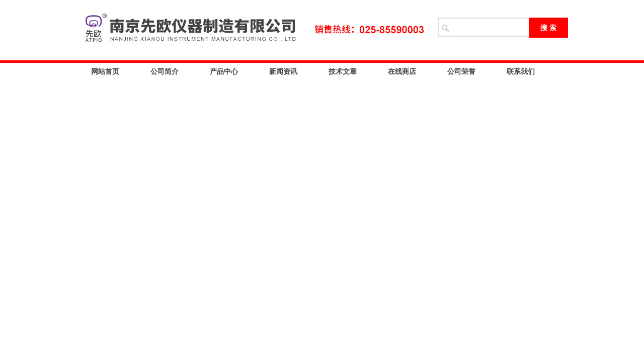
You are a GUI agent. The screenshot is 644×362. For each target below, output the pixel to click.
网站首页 (105, 71)
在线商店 (402, 71)
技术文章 (343, 71)
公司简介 (165, 71)
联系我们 (521, 71)
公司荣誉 (461, 71)
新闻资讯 (283, 71)
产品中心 (224, 71)
